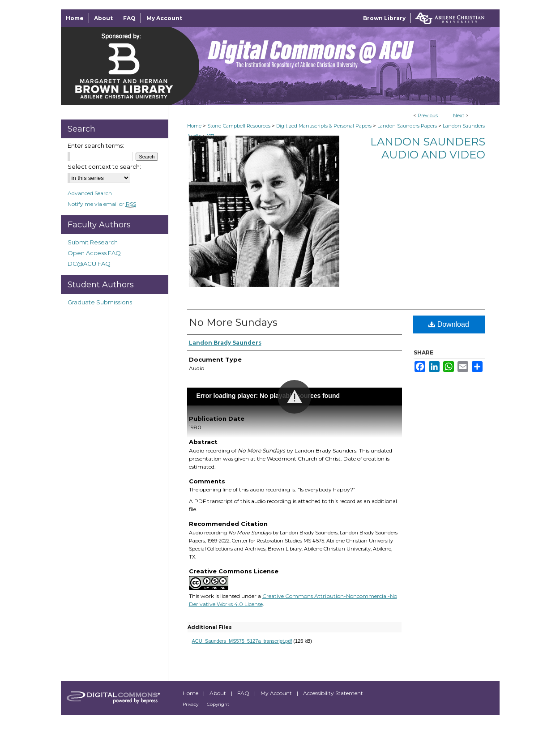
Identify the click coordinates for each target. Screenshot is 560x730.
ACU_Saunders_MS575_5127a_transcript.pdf (242, 641)
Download (449, 324)
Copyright (218, 704)
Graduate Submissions (100, 302)
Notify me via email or (102, 204)
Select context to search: (104, 166)
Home (194, 126)
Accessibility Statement (333, 693)
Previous (428, 115)
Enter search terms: (96, 145)
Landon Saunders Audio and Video (428, 148)
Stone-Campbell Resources (239, 126)
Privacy (191, 704)
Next (459, 115)
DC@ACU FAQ (89, 264)
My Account (277, 693)
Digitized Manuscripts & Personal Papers (324, 126)
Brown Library (384, 18)
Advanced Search (90, 193)
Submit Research (93, 242)
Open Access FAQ (94, 253)
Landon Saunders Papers (407, 126)
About (218, 693)
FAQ (244, 693)
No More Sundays (233, 322)
